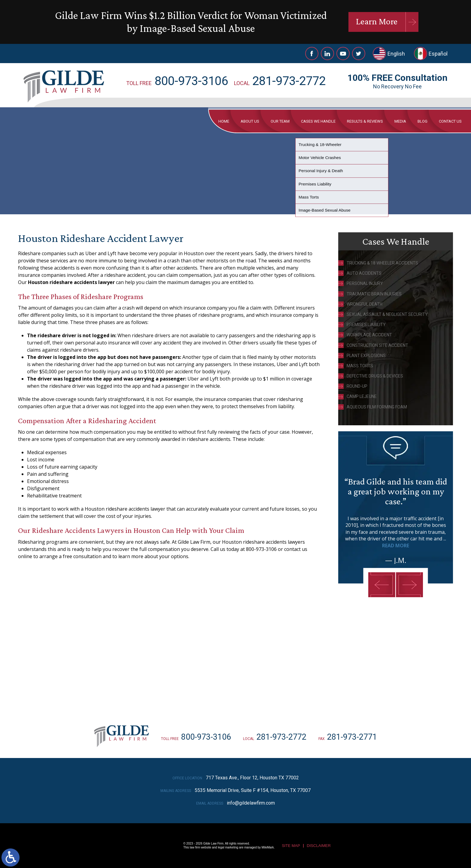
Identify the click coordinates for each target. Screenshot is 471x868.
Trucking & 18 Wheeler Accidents (382, 263)
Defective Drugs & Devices (375, 376)
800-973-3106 (191, 81)
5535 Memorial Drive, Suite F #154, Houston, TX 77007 (253, 790)
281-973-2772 (289, 81)
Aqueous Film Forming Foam (377, 407)
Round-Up (357, 386)
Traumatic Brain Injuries (374, 294)
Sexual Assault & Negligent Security (387, 314)
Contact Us (450, 121)
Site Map (291, 846)
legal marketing (228, 847)
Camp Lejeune (362, 396)
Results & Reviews (365, 121)
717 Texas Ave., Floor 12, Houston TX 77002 (252, 778)
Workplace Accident (369, 335)
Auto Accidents (364, 273)
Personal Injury (365, 283)
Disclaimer (319, 846)
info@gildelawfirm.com (251, 803)
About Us (250, 121)
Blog (422, 121)
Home (224, 121)
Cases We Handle (318, 121)
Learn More (377, 21)
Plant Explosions (366, 356)
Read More (396, 546)
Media (400, 121)
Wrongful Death (365, 304)
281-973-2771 (352, 737)
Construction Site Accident (377, 345)
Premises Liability (366, 325)
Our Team (280, 121)
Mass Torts (360, 366)
